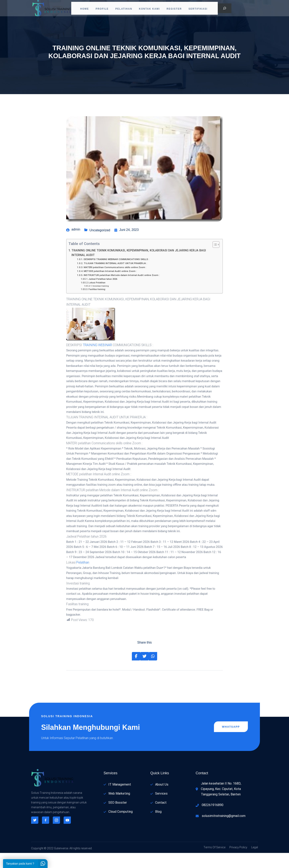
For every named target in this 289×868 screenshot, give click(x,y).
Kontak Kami (151, 9)
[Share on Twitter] (144, 671)
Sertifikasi (202, 9)
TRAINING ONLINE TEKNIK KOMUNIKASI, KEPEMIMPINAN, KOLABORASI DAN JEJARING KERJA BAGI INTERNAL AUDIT (139, 268)
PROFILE (101, 9)
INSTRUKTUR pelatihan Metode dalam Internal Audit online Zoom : (122, 290)
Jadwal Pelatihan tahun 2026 (103, 294)
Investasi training (101, 301)
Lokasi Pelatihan (97, 298)
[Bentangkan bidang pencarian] (225, 9)
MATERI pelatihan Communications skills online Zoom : (115, 282)
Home (82, 9)
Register (177, 9)
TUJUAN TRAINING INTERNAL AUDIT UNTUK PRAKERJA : (115, 278)
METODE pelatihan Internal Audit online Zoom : (110, 286)
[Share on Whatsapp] (153, 671)
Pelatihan (124, 9)
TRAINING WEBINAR (97, 360)
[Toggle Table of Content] (214, 260)
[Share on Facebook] (136, 671)
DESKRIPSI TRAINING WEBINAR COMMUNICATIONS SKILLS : (117, 274)
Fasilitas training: (97, 304)
